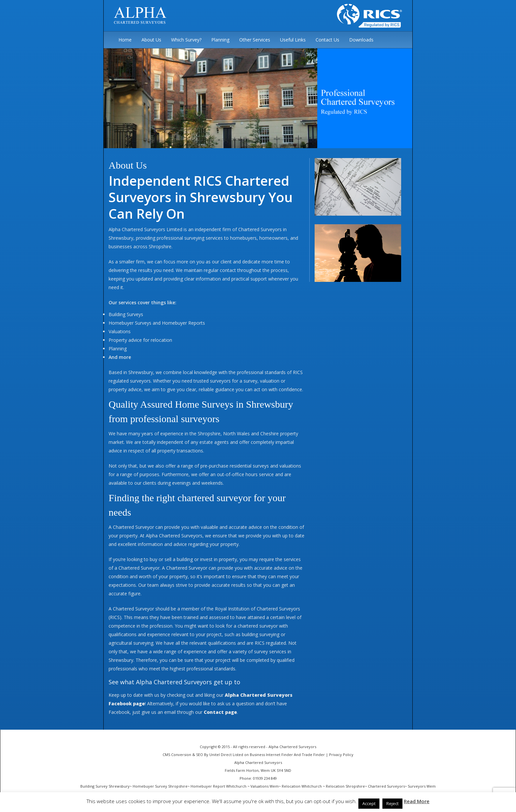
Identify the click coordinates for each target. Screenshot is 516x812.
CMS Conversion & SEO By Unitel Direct (197, 755)
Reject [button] (392, 803)
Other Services (255, 40)
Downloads (361, 40)
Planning (220, 40)
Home (125, 40)
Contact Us (327, 40)
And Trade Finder (309, 755)
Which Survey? (186, 40)
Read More (417, 801)
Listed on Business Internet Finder (263, 755)
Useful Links (293, 40)
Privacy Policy (341, 755)
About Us (151, 40)
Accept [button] (369, 803)
